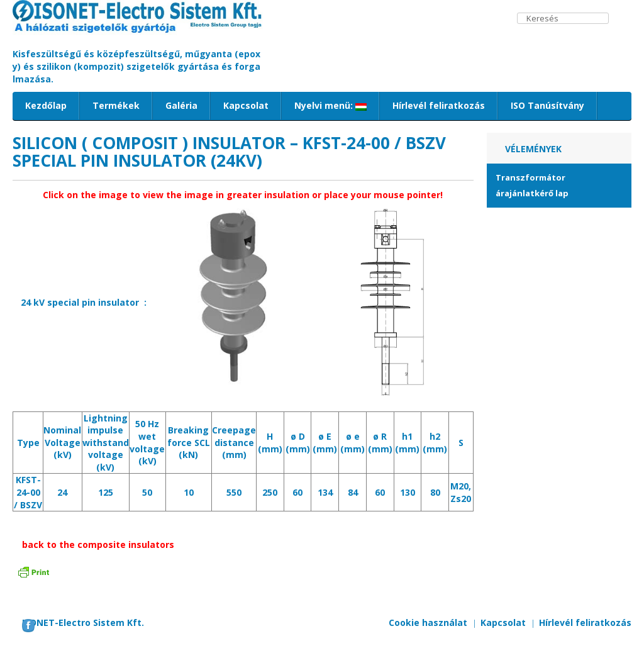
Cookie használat (428, 622)
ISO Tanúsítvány (547, 105)
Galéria (181, 105)
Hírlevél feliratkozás (439, 105)
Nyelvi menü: (330, 105)
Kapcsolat (246, 105)
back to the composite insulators (98, 544)
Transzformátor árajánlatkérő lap (532, 185)
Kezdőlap (46, 105)
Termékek (116, 105)
